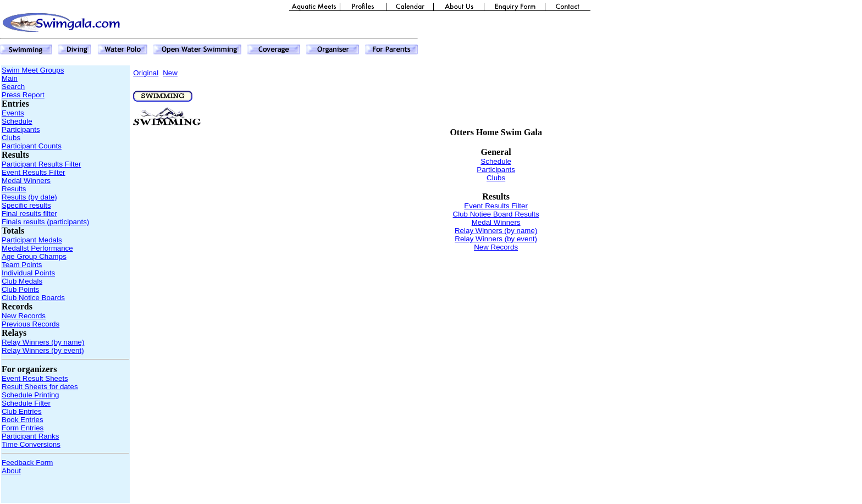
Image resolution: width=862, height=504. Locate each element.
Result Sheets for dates (40, 387)
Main (10, 78)
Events (13, 113)
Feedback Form (27, 463)
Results (14, 189)
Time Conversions (31, 444)
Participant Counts (32, 146)
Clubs (11, 138)
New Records (24, 316)
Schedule (17, 121)
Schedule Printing (30, 395)
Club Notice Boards (33, 298)
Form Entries (23, 428)
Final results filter (29, 214)
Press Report (23, 95)
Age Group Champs (34, 256)
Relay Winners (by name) (43, 342)
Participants (21, 129)
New (170, 73)
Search (13, 87)
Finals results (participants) (45, 222)
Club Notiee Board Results (496, 214)
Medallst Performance (37, 248)
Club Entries (22, 411)
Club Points (20, 289)
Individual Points (28, 273)
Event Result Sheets (35, 378)
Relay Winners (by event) (43, 350)
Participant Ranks (30, 436)
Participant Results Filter (41, 164)
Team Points (22, 265)
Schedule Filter (26, 403)
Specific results (26, 205)
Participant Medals (32, 240)
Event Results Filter (34, 172)
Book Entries (23, 420)
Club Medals (22, 281)
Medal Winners (26, 181)
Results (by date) (29, 197)
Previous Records (31, 324)
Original (146, 73)
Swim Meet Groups (33, 70)
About (11, 471)
